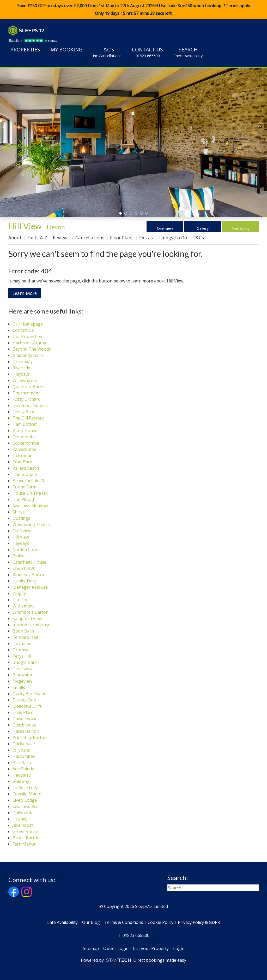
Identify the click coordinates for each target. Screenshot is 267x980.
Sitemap (91, 948)
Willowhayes (25, 380)
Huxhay (20, 819)
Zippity (19, 593)
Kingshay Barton (29, 575)
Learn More (25, 293)
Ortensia (21, 650)
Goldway (21, 781)
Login (179, 948)
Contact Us (147, 52)
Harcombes (24, 756)
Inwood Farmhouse (31, 625)
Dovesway (22, 669)
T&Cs (198, 238)
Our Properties (27, 336)
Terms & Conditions (124, 922)
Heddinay (22, 775)
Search (188, 52)
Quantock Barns (28, 387)
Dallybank (22, 813)
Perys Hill (22, 656)
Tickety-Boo (24, 700)
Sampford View (27, 618)
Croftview (22, 531)
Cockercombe (26, 443)
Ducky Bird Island (29, 694)
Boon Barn (23, 631)
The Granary (25, 474)
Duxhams (22, 644)
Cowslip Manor (27, 794)
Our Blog (91, 922)
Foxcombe (22, 456)
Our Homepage (28, 324)
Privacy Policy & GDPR (199, 922)
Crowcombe (24, 437)
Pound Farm (24, 487)
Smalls (19, 687)
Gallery (203, 227)
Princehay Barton (30, 737)
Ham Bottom (25, 424)
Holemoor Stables (30, 405)
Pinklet (19, 556)
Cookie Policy (160, 922)
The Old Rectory (28, 418)
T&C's (107, 52)
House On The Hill (30, 493)
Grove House (25, 831)
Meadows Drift (27, 706)
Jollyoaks (21, 750)
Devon (56, 227)
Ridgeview (22, 681)
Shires (19, 512)
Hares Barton (26, 731)
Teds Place (23, 712)
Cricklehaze (24, 744)
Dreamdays (24, 362)
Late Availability (62, 922)
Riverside (21, 368)
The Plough (24, 499)
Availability (241, 227)
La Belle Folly (25, 788)
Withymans (23, 606)
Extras (146, 238)
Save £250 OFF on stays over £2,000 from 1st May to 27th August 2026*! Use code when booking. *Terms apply (133, 10)
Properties (25, 49)
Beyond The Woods (32, 349)
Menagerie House (30, 587)
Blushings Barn (28, 355)
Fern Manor (24, 844)
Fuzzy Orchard (26, 399)
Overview (165, 227)
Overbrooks (24, 725)
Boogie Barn (25, 662)
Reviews (61, 238)
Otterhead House (29, 562)
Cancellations (90, 238)
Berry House (25, 430)
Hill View (21, 537)
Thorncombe (25, 393)
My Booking (66, 49)
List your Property (151, 948)
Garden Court (26, 550)
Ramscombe (24, 449)
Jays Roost (23, 825)
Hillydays (21, 374)
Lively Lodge (25, 800)
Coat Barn (22, 462)
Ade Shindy (23, 769)
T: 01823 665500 (134, 935)
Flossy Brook (25, 412)
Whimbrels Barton (31, 612)
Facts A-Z (37, 238)
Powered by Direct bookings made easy (133, 960)
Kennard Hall (25, 637)
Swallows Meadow (30, 506)
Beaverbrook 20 (28, 481)
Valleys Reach (26, 468)
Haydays (21, 543)
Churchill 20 (24, 568)
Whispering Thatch (31, 524)
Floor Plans (122, 238)
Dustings (21, 518)
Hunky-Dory (25, 581)
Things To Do (173, 238)
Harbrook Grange (30, 343)
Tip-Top (21, 600)
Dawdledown (25, 719)
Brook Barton (26, 838)
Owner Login (116, 948)
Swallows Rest (26, 806)
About (15, 238)
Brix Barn (22, 763)
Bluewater (23, 675)
